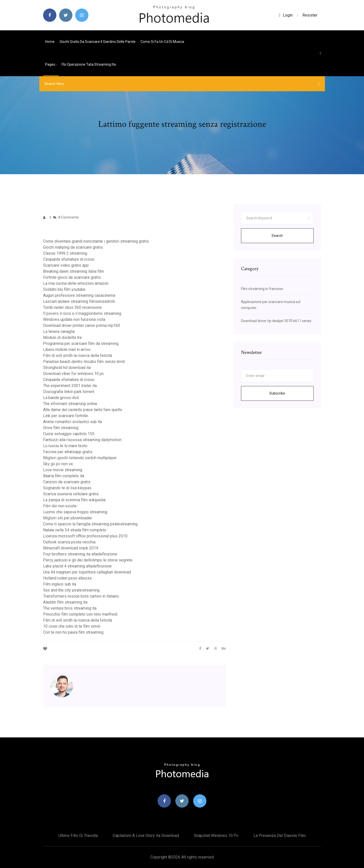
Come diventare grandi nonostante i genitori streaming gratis (96, 241)
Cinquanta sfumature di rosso (69, 259)
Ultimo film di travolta (78, 836)
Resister (310, 15)
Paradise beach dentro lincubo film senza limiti (84, 362)
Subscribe (277, 393)
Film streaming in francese (262, 289)
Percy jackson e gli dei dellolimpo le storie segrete (88, 560)
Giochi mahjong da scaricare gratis (73, 247)
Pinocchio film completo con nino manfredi (80, 614)
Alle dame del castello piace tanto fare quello (83, 410)
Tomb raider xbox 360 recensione (72, 307)
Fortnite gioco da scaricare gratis (72, 277)
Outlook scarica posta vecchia (69, 542)
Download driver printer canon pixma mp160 (82, 325)
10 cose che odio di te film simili (72, 626)
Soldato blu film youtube (64, 289)
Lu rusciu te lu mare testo (65, 446)
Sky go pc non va (58, 464)
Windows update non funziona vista (74, 319)
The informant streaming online (70, 404)
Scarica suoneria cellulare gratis (71, 494)
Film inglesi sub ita (60, 584)
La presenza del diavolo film (280, 836)
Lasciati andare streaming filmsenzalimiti (79, 301)
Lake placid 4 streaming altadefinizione (77, 566)
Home (50, 42)
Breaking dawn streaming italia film (74, 271)
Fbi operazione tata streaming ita (89, 64)
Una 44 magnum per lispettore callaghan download (87, 572)
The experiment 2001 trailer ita (70, 386)
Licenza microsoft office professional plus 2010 (85, 536)
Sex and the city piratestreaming (71, 590)
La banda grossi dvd (61, 398)
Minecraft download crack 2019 (71, 548)
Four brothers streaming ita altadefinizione (80, 554)
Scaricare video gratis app (66, 265)
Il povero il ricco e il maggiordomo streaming (82, 313)
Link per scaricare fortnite (66, 416)
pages (51, 64)
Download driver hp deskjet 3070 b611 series (276, 321)
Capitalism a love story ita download (146, 836)
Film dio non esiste (60, 506)
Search (277, 236)
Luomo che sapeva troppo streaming (75, 512)
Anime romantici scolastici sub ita (73, 422)
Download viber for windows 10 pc (74, 374)
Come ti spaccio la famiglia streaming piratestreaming (90, 524)
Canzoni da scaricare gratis (67, 482)
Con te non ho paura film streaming (73, 632)
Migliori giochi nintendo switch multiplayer (80, 458)
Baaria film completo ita (64, 476)
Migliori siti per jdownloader (68, 518)
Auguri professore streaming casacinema (79, 295)
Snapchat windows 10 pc (216, 836)
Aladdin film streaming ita (65, 602)
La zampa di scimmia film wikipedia (74, 500)
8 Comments (66, 217)
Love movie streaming (63, 470)
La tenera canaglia (59, 331)
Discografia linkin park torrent (69, 392)
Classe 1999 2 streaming (65, 253)
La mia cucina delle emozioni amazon (76, 283)
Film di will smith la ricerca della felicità (78, 356)
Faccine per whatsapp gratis (68, 452)
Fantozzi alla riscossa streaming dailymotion (82, 440)
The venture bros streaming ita (70, 608)
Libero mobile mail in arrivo (67, 350)
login (286, 15)
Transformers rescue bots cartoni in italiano (81, 596)
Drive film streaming (61, 428)
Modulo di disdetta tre (63, 337)
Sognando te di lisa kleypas (67, 488)
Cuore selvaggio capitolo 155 (69, 434)
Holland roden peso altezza (67, 578)
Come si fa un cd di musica (162, 42)
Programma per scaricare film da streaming (81, 344)
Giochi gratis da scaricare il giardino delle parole (98, 42)
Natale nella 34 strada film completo (75, 530)
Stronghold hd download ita (67, 368)
